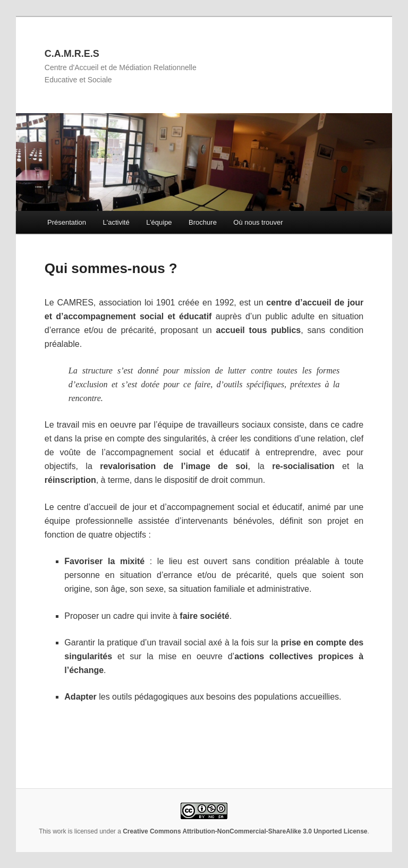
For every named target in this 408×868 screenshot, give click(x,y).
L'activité (116, 222)
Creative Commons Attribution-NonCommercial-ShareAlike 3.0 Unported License (245, 831)
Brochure (203, 222)
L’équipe (159, 222)
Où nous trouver (258, 222)
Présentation (67, 222)
